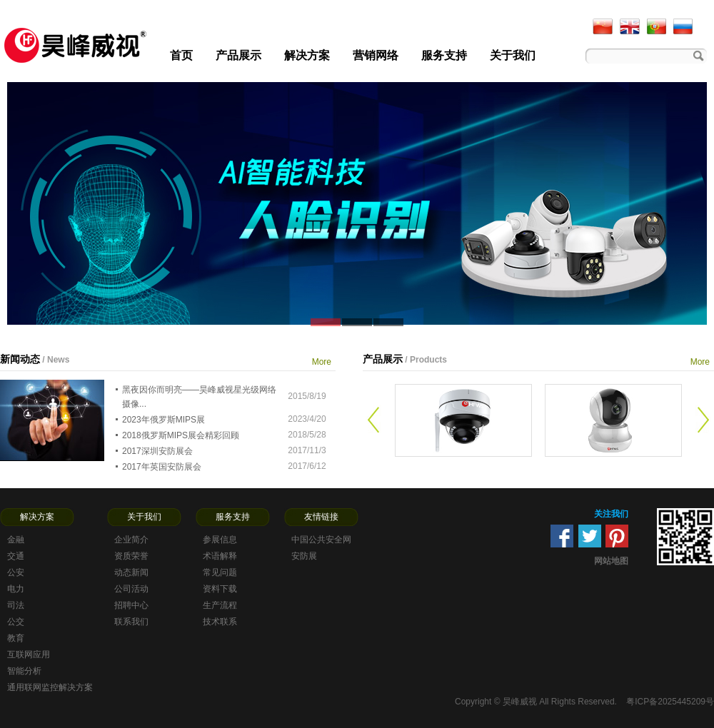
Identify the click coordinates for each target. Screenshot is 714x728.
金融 (16, 540)
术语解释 (220, 556)
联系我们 (131, 622)
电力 (16, 589)
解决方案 (307, 55)
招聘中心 (131, 605)
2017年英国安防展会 (162, 467)
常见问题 (220, 572)
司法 (16, 605)
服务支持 (444, 55)
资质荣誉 (131, 556)
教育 (16, 638)
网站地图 (611, 561)
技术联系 (220, 622)
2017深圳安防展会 (157, 451)
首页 (181, 55)
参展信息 (220, 540)
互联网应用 (29, 654)
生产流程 (220, 605)
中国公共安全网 (321, 540)
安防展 (304, 556)
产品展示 (238, 55)
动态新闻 (131, 572)
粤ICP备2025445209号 (670, 702)
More (322, 362)
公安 (16, 572)
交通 (16, 556)
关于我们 (513, 55)
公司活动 (131, 589)
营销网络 (376, 55)
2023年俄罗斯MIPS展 (164, 420)
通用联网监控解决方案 (50, 687)
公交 (16, 622)
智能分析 (24, 671)
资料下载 (220, 589)
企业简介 (131, 540)
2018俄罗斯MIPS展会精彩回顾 (181, 435)
